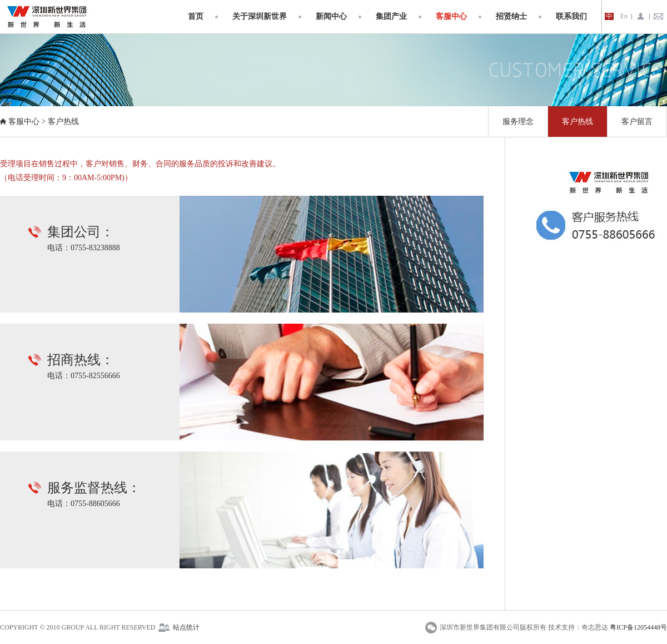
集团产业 (391, 16)
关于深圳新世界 (260, 16)
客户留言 (637, 122)
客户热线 (63, 122)
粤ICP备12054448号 (638, 627)
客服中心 (451, 16)
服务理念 (518, 122)
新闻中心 (331, 16)
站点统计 (186, 627)
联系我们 (571, 16)
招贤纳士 (511, 16)
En (624, 16)
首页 (196, 16)
